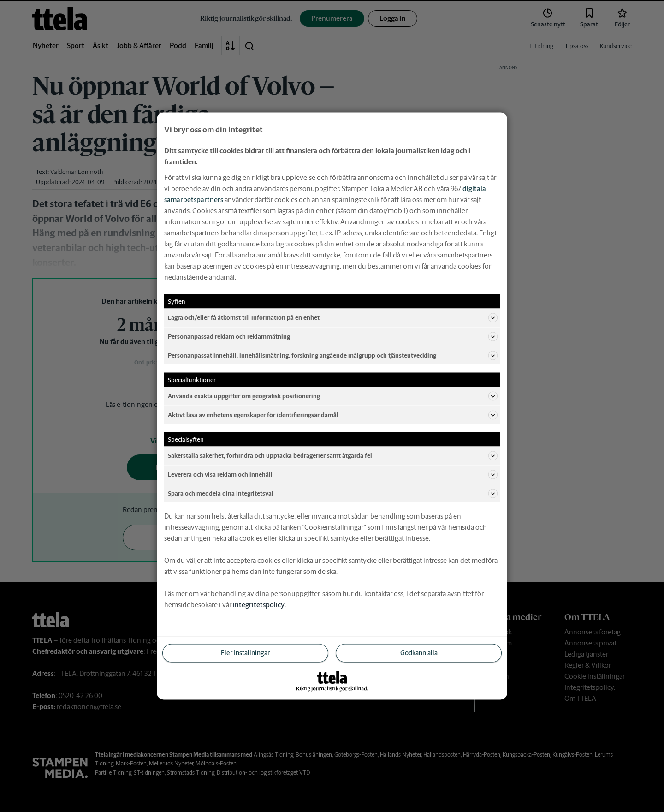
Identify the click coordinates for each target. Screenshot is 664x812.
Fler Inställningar (245, 653)
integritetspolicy (259, 605)
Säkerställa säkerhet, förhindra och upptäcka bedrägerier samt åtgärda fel (333, 456)
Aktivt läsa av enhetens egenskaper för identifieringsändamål (333, 415)
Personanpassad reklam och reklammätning (333, 337)
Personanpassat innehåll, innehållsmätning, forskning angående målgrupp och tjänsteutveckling (333, 356)
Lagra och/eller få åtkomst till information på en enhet (333, 318)
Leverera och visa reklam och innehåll (333, 475)
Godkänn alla (419, 653)
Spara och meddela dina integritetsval (333, 494)
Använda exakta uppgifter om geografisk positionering (333, 396)
